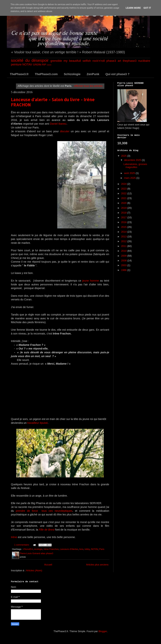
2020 (124, 203)
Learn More (133, 8)
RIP (44, 65)
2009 (124, 256)
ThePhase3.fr (19, 74)
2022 (124, 193)
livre (81, 549)
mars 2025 (130, 178)
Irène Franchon (51, 549)
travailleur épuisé (38, 423)
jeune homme (91, 281)
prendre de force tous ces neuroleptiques (43, 511)
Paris (102, 549)
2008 (124, 261)
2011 (124, 246)
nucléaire (144, 61)
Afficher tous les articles (88, 86)
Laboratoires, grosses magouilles (135, 166)
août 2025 (130, 173)
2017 (124, 217)
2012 (124, 241)
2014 (124, 232)
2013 (124, 237)
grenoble (56, 61)
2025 (124, 156)
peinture (16, 64)
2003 (124, 265)
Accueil (48, 565)
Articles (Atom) (34, 571)
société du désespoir (30, 60)
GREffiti (37, 65)
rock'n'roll (99, 61)
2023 (124, 189)
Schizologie (72, 74)
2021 (124, 198)
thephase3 (130, 61)
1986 (124, 270)
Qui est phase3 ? (117, 74)
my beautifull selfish (77, 61)
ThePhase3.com (46, 74)
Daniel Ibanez (58, 124)
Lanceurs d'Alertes (69, 549)
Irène (14, 537)
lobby (87, 549)
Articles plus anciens (97, 565)
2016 (124, 222)
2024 (124, 184)
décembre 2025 (133, 160)
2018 (124, 213)
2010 (124, 251)
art (119, 61)
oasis (49, 65)
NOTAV (27, 64)
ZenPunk (93, 74)
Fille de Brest (47, 530)
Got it (147, 8)
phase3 (111, 61)
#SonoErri (28, 549)
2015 (124, 227)
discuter (65, 131)
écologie (38, 549)
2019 (124, 208)
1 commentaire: (22, 545)
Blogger (103, 631)
